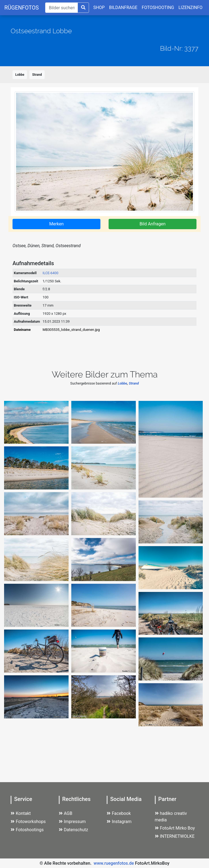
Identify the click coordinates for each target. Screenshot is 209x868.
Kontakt (21, 813)
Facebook (119, 813)
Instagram (119, 822)
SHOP (99, 7)
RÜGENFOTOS (21, 8)
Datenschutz (73, 830)
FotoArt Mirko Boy (175, 828)
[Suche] (61, 8)
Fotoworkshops (28, 822)
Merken (56, 224)
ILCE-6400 (51, 273)
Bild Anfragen (153, 224)
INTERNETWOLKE (175, 836)
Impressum (72, 822)
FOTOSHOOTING (158, 7)
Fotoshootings (27, 830)
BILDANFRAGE (123, 7)
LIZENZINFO (190, 7)
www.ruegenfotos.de (114, 863)
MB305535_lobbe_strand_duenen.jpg (71, 330)
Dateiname (22, 330)
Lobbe (20, 75)
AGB (66, 813)
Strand (37, 75)
